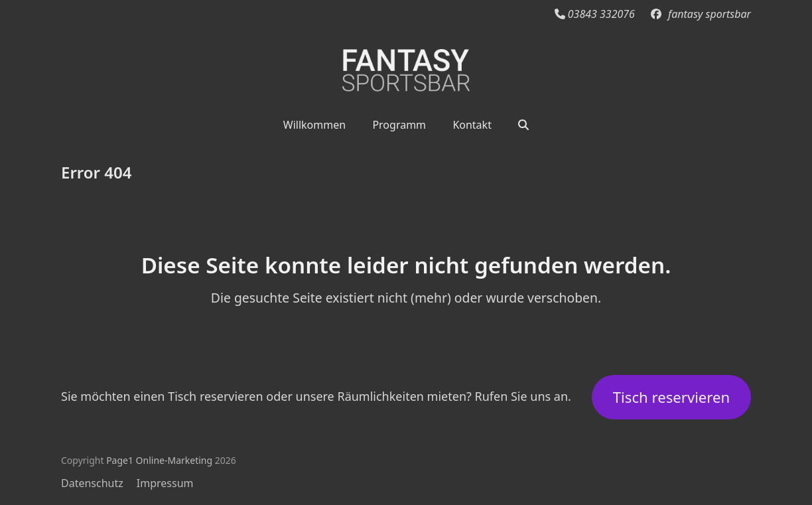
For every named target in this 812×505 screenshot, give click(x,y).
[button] (523, 124)
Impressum (165, 483)
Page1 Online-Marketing (159, 460)
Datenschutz (92, 483)
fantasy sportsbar (710, 14)
